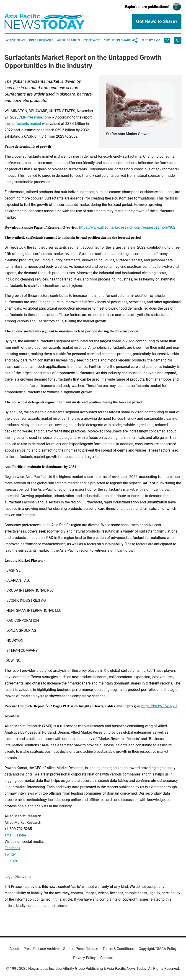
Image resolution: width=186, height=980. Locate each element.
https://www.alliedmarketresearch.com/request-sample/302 (127, 227)
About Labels (68, 40)
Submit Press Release (81, 949)
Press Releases (41, 40)
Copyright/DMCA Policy (158, 949)
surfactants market (26, 124)
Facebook (12, 848)
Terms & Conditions (118, 949)
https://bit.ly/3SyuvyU (159, 706)
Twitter (10, 854)
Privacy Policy (84, 958)
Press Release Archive (41, 949)
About (14, 949)
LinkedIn (11, 861)
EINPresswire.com (35, 117)
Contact (92, 40)
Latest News (15, 40)
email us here (15, 835)
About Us (112, 40)
